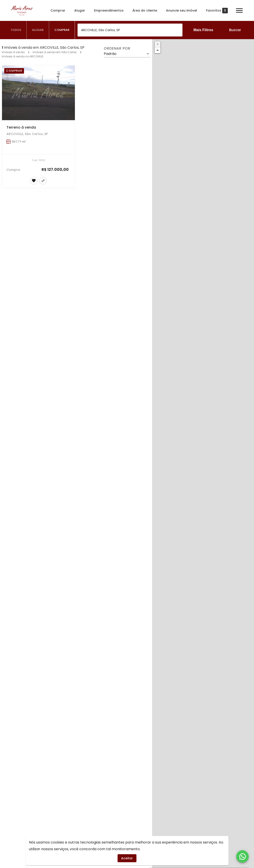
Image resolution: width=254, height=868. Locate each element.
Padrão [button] (110, 54)
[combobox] (130, 30)
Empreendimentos (109, 10)
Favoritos (217, 11)
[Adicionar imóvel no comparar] (43, 181)
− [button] (158, 50)
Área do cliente (145, 10)
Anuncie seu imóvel (182, 10)
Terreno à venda (21, 127)
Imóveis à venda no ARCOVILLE (23, 56)
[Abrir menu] (239, 10)
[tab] (16, 30)
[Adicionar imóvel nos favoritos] (34, 181)
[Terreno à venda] (38, 93)
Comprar (58, 10)
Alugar (80, 10)
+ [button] (158, 44)
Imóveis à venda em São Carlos (55, 52)
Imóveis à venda (13, 52)
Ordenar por (117, 48)
